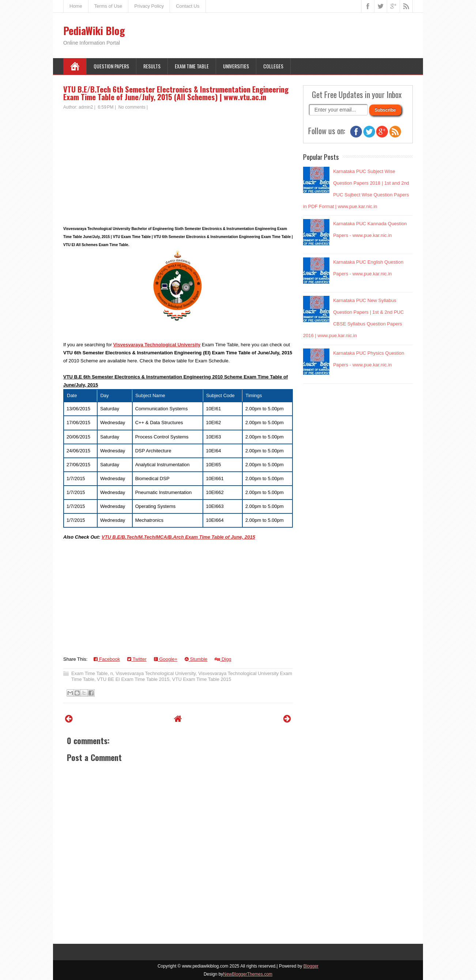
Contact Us (188, 6)
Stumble (196, 659)
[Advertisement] (178, 165)
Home (76, 6)
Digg (223, 659)
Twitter (137, 659)
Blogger (311, 966)
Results (152, 66)
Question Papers (111, 66)
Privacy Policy (149, 6)
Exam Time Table (192, 66)
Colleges (273, 66)
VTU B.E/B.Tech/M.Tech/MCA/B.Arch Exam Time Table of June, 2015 (178, 537)
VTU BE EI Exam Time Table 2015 (133, 679)
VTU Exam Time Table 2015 (202, 679)
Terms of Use (108, 6)
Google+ (166, 659)
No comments (132, 107)
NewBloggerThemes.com (248, 974)
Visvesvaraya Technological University (157, 345)
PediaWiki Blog (94, 31)
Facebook (107, 659)
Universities (236, 66)
